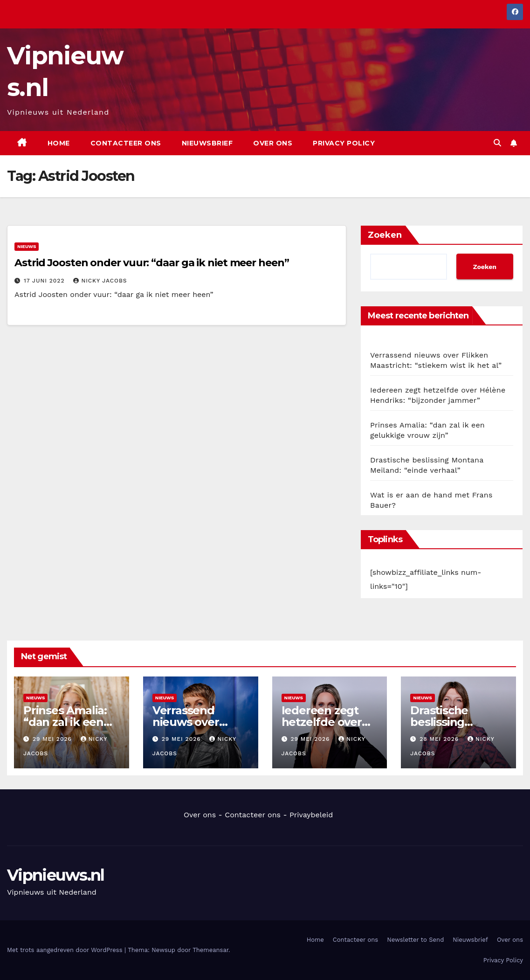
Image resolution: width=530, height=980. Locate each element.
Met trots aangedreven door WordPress (66, 950)
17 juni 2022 (45, 281)
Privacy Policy (344, 143)
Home (59, 143)
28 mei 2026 (440, 739)
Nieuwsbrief (207, 143)
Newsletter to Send (415, 940)
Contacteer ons (126, 143)
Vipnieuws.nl (56, 875)
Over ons (273, 143)
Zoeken (385, 235)
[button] (497, 143)
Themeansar (210, 950)
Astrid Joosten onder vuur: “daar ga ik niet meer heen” (152, 263)
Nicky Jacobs (100, 281)
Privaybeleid (311, 815)
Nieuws (27, 246)
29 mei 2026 (53, 739)
